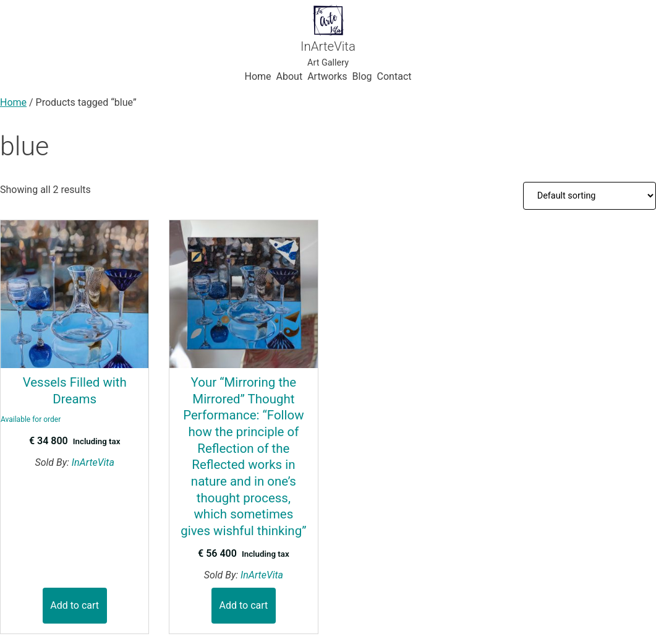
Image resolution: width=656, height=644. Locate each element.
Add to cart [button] (75, 605)
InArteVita (328, 46)
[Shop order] (590, 195)
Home (13, 102)
